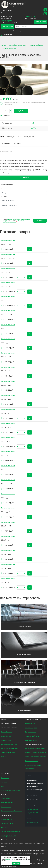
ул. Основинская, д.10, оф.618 (12, 22)
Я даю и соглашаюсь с (16, 221)
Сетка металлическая (8, 753)
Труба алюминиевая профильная (24, 682)
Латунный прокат (31, 732)
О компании (6, 31)
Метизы (4, 757)
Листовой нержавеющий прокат (35, 753)
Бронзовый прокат (31, 728)
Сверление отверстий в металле (12, 811)
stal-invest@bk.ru (30, 16)
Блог (14, 31)
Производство (6, 799)
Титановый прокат (31, 740)
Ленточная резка (7, 819)
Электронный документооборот (11, 790)
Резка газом (5, 828)
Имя (3, 189)
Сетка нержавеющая (32, 761)
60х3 (32, 123)
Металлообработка (7, 803)
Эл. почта (5, 196)
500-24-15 (6, 16)
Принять (16, 863)
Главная (3, 45)
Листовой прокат (7, 740)
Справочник (22, 31)
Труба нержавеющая (24, 710)
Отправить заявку (24, 178)
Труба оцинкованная (24, 627)
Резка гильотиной (7, 824)
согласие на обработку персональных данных (16, 220)
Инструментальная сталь (9, 745)
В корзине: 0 (7, 35)
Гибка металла (6, 807)
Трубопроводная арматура (9, 749)
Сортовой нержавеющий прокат (35, 757)
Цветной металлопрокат (17, 45)
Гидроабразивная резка (9, 836)
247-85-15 (6, 11)
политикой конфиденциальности (14, 221)
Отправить (40, 221)
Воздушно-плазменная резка (11, 832)
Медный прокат (30, 724)
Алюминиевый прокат (37, 45)
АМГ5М (33, 128)
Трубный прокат (6, 736)
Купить (21, 111)
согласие (8, 859)
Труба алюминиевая (9, 48)
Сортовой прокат (6, 732)
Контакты (39, 31)
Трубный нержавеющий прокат (35, 749)
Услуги (31, 31)
